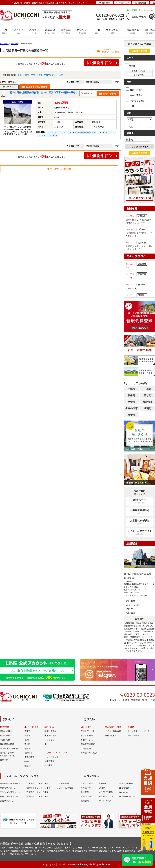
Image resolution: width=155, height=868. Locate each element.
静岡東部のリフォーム (10, 783)
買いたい (18, 31)
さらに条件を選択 (140, 146)
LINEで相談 (124, 788)
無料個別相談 (111, 735)
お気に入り (123, 3)
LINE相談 (134, 10)
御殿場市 (148, 402)
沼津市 (131, 389)
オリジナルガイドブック (138, 731)
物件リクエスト (106, 796)
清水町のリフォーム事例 (37, 796)
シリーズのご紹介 (52, 757)
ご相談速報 (86, 748)
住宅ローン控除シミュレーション (8, 754)
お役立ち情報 (133, 735)
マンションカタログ (9, 748)
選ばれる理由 (87, 735)
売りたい (34, 31)
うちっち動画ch (126, 783)
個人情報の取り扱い (128, 796)
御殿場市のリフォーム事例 (38, 788)
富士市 (131, 415)
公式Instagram (148, 10)
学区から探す (6, 740)
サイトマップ (105, 801)
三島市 (148, 389)
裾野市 (131, 402)
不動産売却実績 (88, 744)
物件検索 (105, 3)
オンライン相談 (106, 792)
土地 (97, 31)
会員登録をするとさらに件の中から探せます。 (67, 63)
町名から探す (6, 735)
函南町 (148, 408)
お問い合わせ (139, 17)
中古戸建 (66, 31)
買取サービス (87, 740)
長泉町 (131, 395)
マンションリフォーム (10, 792)
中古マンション (51, 75)
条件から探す (6, 731)
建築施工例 (50, 761)
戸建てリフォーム (8, 788)
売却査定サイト (88, 731)
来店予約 (4, 760)
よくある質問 (63, 783)
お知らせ (103, 783)
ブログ (129, 609)
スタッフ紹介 (113, 31)
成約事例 (49, 765)
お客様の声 (133, 31)
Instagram (124, 792)
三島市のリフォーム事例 (37, 792)
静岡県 (130, 65)
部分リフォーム (7, 801)
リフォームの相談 (65, 788)
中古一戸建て (37, 75)
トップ (4, 31)
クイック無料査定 (113, 731)
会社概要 (150, 31)
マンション (83, 31)
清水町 (148, 395)
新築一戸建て (23, 75)
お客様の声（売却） (90, 753)
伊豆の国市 (131, 408)
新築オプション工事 (9, 796)
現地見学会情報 (7, 744)
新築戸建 (50, 31)
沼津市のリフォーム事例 (37, 783)
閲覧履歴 (141, 3)
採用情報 (131, 613)
